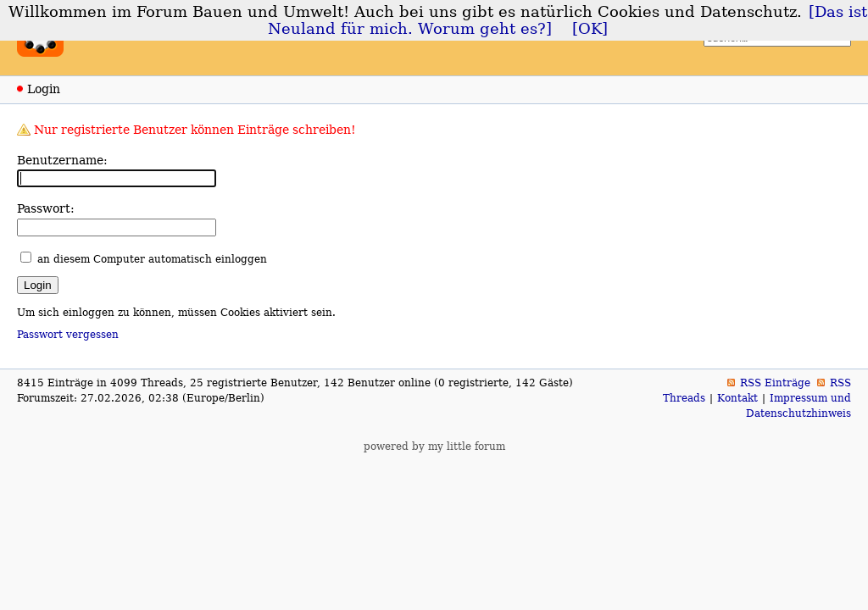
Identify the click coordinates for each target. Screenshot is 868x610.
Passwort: (46, 208)
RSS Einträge (775, 383)
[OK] (590, 29)
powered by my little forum (434, 446)
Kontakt (737, 398)
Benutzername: (62, 160)
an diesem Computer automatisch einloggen (152, 259)
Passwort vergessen (68, 335)
